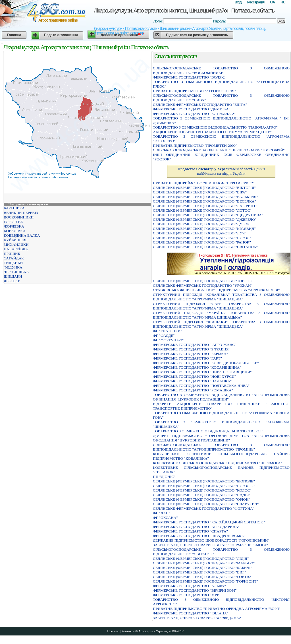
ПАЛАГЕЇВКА (16, 249)
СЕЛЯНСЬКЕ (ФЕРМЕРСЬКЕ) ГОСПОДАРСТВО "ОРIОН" (201, 499)
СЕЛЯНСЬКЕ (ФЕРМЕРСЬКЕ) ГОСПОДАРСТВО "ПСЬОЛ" (202, 238)
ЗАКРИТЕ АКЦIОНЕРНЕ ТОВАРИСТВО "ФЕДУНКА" (198, 618)
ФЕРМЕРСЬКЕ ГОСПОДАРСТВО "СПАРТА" (190, 531)
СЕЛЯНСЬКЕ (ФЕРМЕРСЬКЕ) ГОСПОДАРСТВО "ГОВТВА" (203, 577)
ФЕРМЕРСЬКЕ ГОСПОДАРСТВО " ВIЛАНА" (191, 613)
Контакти (128, 631)
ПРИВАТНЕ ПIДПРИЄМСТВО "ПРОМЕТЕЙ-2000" (195, 145)
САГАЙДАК (14, 258)
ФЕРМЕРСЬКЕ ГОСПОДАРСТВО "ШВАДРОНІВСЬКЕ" (199, 536)
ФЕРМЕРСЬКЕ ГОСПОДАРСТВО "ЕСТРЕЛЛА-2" (194, 114)
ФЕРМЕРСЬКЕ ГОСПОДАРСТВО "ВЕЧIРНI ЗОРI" (195, 590)
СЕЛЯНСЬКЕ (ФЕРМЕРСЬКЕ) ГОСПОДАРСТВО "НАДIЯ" (202, 495)
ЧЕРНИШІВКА (16, 272)
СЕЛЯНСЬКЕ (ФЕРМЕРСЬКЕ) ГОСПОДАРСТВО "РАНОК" (202, 242)
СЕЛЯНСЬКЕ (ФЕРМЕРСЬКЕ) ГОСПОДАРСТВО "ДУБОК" (202, 224)
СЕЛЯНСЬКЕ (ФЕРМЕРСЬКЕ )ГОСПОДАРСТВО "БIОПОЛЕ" (204, 481)
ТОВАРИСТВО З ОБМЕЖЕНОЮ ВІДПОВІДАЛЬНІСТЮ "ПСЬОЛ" (208, 431)
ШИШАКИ (13, 276)
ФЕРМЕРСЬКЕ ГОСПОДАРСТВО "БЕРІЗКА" (190, 354)
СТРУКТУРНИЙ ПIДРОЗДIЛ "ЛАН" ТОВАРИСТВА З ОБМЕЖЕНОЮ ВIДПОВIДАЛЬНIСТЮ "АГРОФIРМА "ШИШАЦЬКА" (221, 306)
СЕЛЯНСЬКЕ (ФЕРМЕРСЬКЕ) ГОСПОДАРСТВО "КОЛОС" (202, 490)
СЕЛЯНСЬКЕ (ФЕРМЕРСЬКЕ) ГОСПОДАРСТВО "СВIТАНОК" (205, 247)
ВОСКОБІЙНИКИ (19, 217)
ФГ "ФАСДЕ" (164, 336)
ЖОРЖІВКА (14, 226)
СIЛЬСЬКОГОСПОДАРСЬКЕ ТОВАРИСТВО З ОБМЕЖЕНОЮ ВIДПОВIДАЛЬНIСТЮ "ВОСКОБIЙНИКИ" (221, 70)
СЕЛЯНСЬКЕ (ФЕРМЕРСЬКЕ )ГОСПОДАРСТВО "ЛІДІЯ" (201, 559)
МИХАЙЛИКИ (16, 244)
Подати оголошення (61, 35)
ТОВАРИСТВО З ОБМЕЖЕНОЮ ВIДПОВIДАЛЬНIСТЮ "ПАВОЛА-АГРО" (215, 127)
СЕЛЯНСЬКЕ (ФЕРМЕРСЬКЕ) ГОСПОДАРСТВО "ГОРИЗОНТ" (205, 581)
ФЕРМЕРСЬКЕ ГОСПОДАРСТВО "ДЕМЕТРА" (192, 109)
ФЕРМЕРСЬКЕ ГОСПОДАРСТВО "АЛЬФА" (189, 586)
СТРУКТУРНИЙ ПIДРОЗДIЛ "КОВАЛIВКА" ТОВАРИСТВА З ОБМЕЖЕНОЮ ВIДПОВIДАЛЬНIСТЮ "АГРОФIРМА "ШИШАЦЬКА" (221, 297)
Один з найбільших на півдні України (221, 171)
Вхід (238, 2)
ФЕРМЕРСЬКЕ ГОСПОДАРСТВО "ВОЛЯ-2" (190, 77)
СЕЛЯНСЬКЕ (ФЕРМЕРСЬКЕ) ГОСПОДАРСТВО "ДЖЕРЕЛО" (205, 219)
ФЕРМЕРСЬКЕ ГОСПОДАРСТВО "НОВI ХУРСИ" (194, 376)
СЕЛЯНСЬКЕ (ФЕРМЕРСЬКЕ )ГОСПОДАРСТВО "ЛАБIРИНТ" (205, 206)
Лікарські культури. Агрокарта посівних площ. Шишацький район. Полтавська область (184, 11)
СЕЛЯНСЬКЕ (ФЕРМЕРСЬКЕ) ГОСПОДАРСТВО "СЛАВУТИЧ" (206, 504)
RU (283, 2)
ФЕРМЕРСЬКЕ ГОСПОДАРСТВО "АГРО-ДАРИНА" (196, 527)
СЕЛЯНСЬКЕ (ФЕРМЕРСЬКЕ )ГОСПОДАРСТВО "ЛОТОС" (202, 210)
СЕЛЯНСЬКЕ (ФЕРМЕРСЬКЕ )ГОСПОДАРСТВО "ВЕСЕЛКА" (204, 201)
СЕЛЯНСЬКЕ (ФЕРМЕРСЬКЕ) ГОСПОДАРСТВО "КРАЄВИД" (204, 229)
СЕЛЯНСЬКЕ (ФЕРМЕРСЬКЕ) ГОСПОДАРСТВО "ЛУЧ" (200, 233)
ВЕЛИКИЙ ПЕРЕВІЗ (21, 213)
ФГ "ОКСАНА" (165, 518)
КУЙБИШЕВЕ (16, 240)
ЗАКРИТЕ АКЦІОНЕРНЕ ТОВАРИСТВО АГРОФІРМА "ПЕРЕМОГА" (210, 545)
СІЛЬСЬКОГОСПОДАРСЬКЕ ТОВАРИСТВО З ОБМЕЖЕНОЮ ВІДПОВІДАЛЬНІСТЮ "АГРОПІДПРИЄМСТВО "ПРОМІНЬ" (221, 447)
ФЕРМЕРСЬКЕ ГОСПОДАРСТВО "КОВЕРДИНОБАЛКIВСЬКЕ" (206, 363)
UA (272, 2)
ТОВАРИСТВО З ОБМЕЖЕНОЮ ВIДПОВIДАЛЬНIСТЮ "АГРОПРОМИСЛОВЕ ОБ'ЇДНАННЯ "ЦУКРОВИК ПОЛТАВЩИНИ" (221, 397)
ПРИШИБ (12, 254)
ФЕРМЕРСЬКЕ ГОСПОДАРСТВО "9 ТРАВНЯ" (192, 349)
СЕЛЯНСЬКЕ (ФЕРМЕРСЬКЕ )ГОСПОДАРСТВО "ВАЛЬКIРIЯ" (205, 197)
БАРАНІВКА (14, 208)
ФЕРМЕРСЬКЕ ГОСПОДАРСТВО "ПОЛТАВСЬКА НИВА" (201, 386)
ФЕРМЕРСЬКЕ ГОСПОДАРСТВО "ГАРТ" (187, 358)
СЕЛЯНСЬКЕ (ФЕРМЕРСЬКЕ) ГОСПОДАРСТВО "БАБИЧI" (202, 568)
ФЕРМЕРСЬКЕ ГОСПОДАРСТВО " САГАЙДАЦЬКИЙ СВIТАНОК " (209, 522)
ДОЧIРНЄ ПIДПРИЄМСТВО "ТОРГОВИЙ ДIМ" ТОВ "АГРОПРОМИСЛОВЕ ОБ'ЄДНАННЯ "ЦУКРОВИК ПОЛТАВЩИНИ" (221, 438)
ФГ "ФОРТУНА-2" (168, 340)
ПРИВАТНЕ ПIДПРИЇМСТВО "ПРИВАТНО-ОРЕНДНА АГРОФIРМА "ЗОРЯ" (217, 609)
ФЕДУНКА (13, 267)
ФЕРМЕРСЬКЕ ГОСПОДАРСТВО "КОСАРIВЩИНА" (197, 367)
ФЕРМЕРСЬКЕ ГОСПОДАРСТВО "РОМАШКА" (193, 390)
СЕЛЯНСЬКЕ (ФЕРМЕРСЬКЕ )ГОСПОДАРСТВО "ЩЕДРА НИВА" (208, 215)
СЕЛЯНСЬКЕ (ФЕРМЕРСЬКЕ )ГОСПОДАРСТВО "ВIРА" (200, 192)
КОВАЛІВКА (15, 231)
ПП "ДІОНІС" (164, 477)
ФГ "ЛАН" (162, 513)
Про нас (113, 631)
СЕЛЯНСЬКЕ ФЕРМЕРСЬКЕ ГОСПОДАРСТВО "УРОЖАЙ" (203, 285)
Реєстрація (256, 2)
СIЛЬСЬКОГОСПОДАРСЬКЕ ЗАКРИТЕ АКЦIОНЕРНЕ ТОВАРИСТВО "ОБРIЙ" (219, 150)
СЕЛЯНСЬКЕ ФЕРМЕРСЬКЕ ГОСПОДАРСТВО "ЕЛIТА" (200, 105)
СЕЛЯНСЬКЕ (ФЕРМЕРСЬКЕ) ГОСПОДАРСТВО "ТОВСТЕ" (203, 281)
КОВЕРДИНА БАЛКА (22, 235)
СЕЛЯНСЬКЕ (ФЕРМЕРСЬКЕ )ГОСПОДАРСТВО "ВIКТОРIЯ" (204, 188)
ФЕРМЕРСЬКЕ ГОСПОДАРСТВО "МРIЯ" (188, 595)
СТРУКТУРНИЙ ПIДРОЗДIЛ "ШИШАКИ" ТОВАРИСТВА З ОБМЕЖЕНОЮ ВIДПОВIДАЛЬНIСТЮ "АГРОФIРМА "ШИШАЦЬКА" (221, 324)
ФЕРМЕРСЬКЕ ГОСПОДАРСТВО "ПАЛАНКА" (192, 381)
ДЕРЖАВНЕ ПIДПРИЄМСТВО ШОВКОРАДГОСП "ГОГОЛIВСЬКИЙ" (211, 540)
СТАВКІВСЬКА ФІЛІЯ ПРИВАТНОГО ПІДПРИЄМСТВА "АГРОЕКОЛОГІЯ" (216, 290)
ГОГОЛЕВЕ (13, 222)
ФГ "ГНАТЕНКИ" (168, 331)
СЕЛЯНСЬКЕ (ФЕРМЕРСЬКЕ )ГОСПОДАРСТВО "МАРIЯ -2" (204, 563)
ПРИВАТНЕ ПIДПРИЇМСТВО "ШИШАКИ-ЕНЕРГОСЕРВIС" (203, 183)
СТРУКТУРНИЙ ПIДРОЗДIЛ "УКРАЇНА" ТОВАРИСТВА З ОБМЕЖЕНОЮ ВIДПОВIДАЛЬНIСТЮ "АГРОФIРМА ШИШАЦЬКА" (221, 315)
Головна (14, 35)
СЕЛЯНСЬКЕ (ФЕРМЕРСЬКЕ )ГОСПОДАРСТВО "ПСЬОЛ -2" (204, 486)
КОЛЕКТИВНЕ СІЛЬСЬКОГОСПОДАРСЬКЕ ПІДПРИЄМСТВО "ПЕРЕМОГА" (218, 463)
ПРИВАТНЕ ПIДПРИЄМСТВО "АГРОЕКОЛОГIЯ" (195, 91)
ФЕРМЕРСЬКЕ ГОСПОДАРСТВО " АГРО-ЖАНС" (195, 345)
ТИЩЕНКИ (13, 263)
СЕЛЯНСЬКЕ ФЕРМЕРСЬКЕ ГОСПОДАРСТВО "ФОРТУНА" (204, 508)
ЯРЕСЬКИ (12, 281)
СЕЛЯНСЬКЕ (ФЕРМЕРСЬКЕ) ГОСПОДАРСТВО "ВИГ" (199, 572)
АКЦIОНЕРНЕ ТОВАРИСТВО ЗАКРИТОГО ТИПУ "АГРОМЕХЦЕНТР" (212, 132)
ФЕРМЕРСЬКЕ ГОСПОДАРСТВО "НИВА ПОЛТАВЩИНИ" (202, 372)
